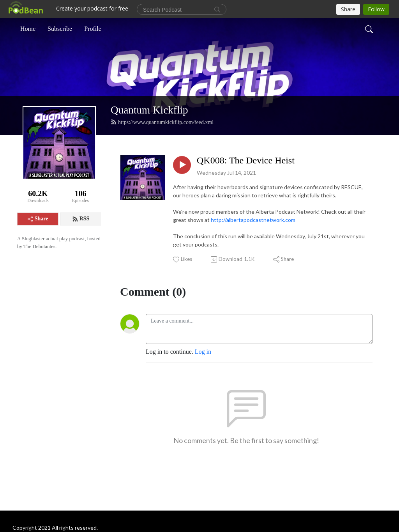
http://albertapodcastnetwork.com (253, 220)
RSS (81, 219)
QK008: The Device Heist (246, 160)
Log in (203, 352)
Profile (93, 29)
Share (38, 219)
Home (28, 29)
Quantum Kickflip (149, 110)
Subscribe (60, 29)
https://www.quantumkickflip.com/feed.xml (162, 122)
